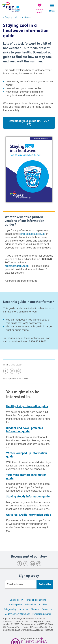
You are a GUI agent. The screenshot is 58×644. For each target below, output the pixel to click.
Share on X (12, 371)
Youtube (32, 564)
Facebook (19, 564)
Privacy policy (15, 604)
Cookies (43, 604)
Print (19, 371)
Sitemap (35, 609)
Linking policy (16, 600)
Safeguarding (10, 609)
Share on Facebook (6, 371)
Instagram (39, 564)
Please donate (40, 11)
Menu (52, 11)
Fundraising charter (42, 614)
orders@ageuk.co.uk (32, 234)
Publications (31, 604)
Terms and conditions (36, 600)
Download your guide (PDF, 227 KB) (29, 123)
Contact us (47, 609)
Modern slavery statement (17, 614)
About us (24, 609)
